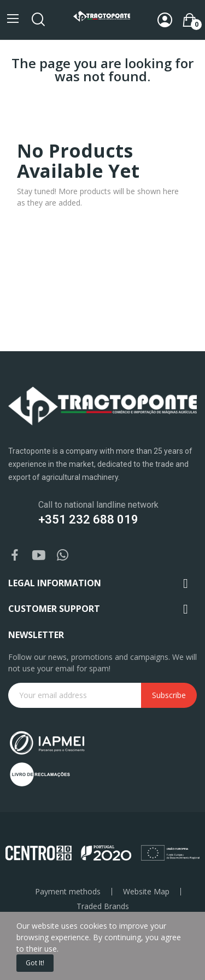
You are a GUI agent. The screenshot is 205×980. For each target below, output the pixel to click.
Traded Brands (103, 906)
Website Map (146, 892)
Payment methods (68, 892)
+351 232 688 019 (88, 519)
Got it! (35, 963)
